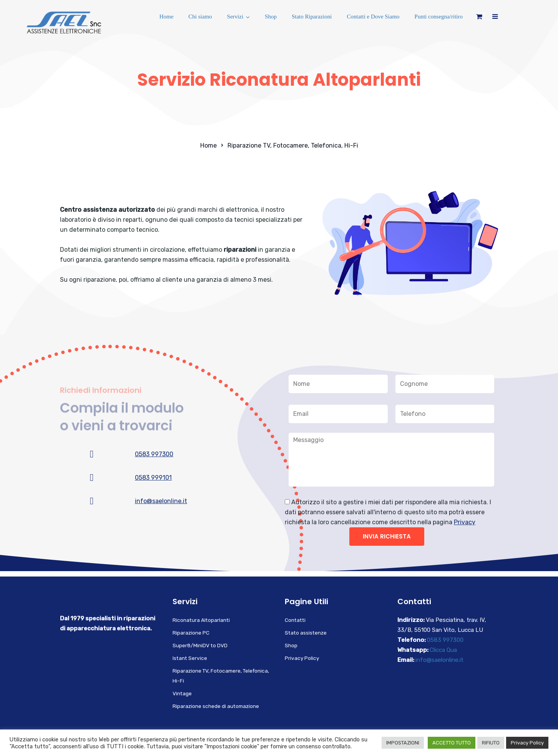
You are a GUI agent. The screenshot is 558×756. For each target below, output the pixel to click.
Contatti (295, 620)
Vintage (182, 693)
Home (167, 17)
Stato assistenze (306, 633)
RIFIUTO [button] (491, 743)
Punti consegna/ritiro (439, 17)
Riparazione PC (191, 633)
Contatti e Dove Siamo (373, 17)
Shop (271, 17)
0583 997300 (154, 454)
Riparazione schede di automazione (216, 706)
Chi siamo (200, 17)
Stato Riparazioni (312, 17)
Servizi (235, 17)
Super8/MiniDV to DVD (200, 645)
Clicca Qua (443, 650)
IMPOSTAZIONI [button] (403, 743)
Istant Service (190, 658)
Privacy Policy (302, 658)
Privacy (465, 522)
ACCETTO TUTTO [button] (452, 743)
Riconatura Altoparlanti (201, 620)
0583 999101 (153, 478)
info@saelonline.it (161, 501)
